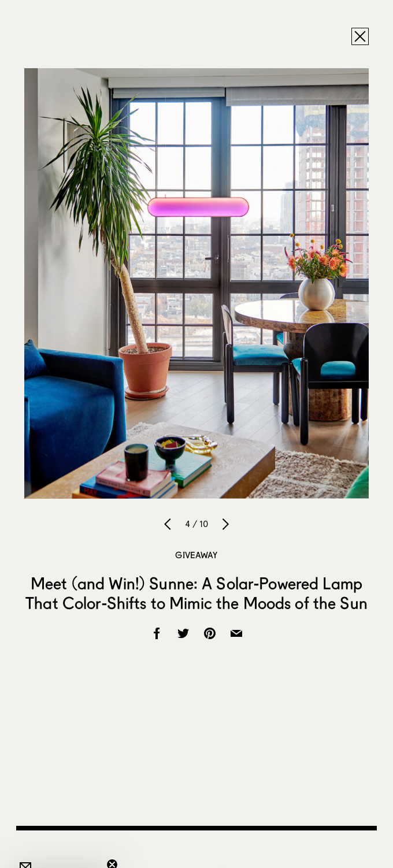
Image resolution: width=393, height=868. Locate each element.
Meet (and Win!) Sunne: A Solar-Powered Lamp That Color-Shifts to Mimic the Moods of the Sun (196, 593)
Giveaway (196, 555)
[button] (60, 854)
